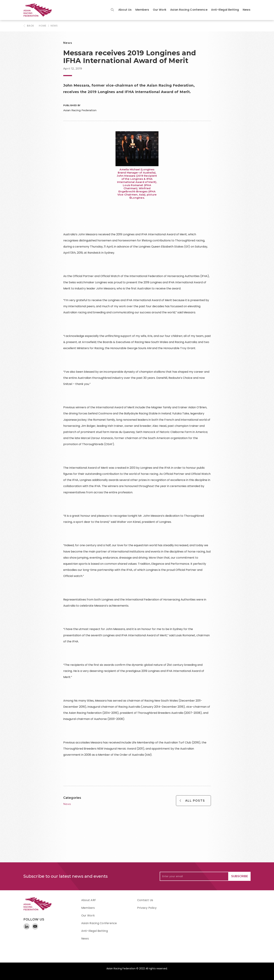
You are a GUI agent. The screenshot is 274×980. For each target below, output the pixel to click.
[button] (125, 10)
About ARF (89, 900)
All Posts (195, 801)
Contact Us (145, 900)
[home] (39, 10)
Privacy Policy (147, 908)
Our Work (160, 10)
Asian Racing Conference (189, 10)
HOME (42, 26)
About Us (125, 10)
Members (142, 10)
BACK (30, 26)
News (247, 10)
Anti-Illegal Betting (225, 10)
